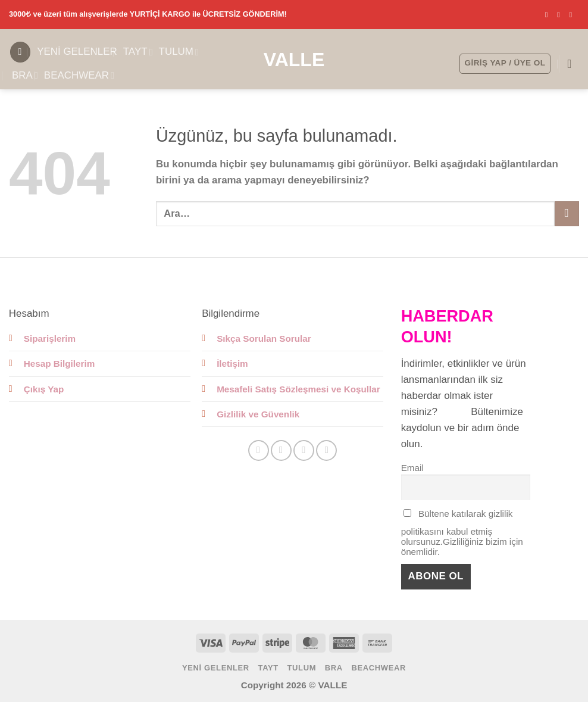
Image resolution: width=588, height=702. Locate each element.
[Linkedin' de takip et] (326, 450)
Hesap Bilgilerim (60, 364)
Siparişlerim (50, 338)
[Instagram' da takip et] (561, 15)
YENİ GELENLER (77, 52)
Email (412, 468)
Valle (294, 60)
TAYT (138, 52)
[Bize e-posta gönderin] (573, 15)
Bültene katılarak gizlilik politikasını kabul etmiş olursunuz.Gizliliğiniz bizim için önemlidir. (462, 533)
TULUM (179, 52)
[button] (20, 52)
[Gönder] (567, 213)
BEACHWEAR (79, 76)
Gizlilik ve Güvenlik (258, 414)
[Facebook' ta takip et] (549, 15)
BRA (25, 76)
